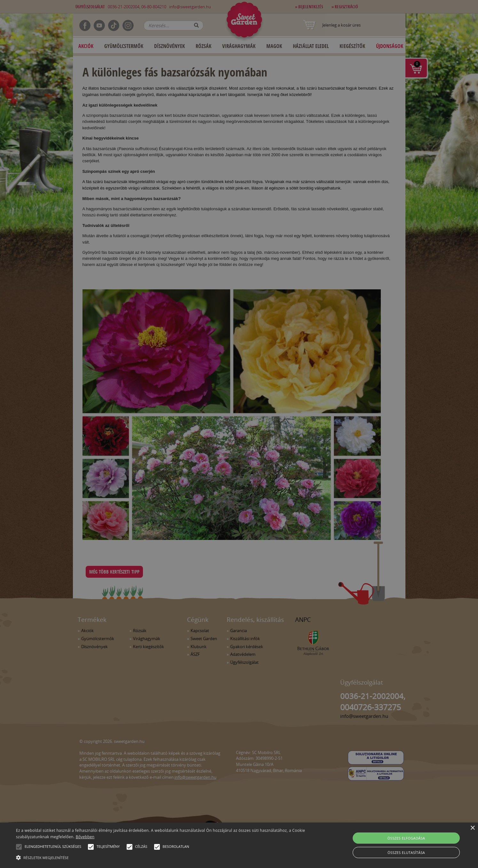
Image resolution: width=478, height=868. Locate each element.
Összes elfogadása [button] (406, 838)
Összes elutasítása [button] (406, 852)
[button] (19, 847)
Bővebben (85, 837)
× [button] (472, 828)
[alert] (239, 434)
